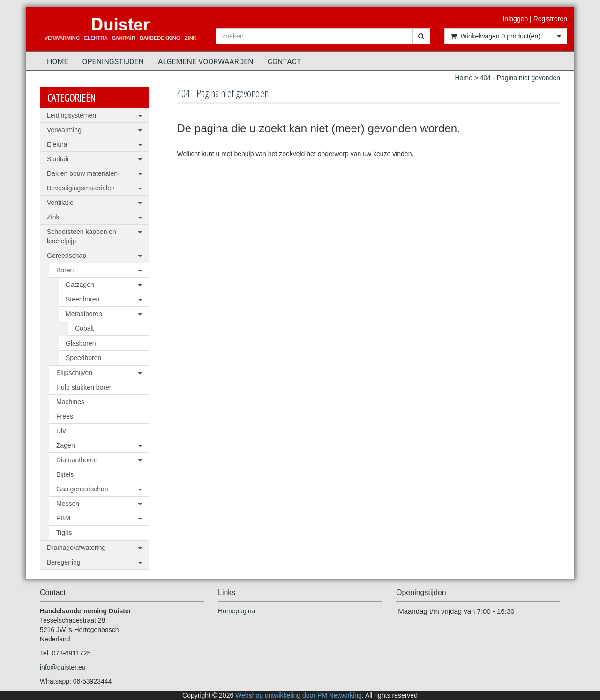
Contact (285, 62)
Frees (65, 416)
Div (61, 431)
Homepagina (236, 611)
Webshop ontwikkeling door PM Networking (299, 695)
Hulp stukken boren (85, 387)
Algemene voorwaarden (206, 62)
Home (57, 62)
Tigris (64, 533)
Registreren (550, 19)
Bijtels (65, 474)
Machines (70, 402)
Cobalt (84, 328)
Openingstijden (113, 62)
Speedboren (83, 358)
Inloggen (515, 19)
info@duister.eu (63, 667)
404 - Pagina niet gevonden (520, 78)
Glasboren (81, 343)
